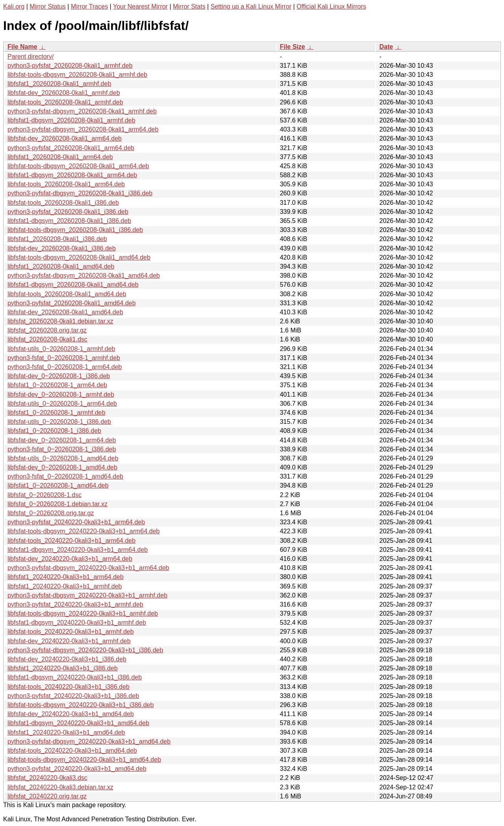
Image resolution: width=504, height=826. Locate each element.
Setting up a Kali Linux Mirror (251, 6)
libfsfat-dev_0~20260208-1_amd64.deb (62, 467)
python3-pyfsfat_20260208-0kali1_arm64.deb (71, 148)
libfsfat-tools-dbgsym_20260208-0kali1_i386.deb (75, 230)
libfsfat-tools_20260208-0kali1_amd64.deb (67, 294)
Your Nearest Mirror (140, 6)
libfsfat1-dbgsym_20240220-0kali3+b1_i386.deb (75, 677)
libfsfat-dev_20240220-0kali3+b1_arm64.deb (70, 559)
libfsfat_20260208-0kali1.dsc (47, 339)
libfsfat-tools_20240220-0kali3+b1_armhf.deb (71, 632)
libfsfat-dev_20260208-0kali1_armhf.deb (64, 93)
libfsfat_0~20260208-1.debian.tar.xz (57, 504)
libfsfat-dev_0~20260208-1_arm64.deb (62, 440)
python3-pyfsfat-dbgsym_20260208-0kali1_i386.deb (80, 193)
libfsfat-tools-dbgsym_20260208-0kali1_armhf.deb (77, 75)
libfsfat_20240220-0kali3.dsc (47, 778)
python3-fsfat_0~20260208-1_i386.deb (62, 449)
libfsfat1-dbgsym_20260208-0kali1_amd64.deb (73, 285)
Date (386, 47)
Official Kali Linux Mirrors (331, 6)
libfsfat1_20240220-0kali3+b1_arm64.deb (66, 577)
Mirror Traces (89, 6)
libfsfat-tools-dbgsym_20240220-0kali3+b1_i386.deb (81, 705)
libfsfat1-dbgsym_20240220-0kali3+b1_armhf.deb (77, 623)
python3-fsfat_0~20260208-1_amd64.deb (65, 476)
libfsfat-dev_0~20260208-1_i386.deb (59, 376)
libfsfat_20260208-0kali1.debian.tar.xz (60, 321)
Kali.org (14, 6)
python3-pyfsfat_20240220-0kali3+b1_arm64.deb (76, 522)
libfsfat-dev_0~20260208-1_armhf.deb (61, 394)
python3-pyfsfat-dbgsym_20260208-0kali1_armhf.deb (82, 111)
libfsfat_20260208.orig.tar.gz (47, 330)
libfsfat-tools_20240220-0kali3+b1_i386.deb (69, 687)
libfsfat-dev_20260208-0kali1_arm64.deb (65, 138)
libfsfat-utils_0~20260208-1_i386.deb (59, 422)
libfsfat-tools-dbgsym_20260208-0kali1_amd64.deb (79, 257)
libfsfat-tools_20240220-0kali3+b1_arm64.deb (71, 541)
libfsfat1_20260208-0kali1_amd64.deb (61, 266)
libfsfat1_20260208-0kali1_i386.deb (57, 239)
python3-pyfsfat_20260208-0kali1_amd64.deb (72, 303)
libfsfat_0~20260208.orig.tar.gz (51, 513)
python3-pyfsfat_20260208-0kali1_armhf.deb (70, 66)
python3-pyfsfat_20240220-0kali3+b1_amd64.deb (77, 769)
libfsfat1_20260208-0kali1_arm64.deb (60, 157)
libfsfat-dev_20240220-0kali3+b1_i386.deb (67, 659)
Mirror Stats (189, 6)
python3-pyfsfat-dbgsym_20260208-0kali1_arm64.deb (83, 129)
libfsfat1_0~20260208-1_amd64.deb (58, 485)
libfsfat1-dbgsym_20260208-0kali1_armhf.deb (71, 120)
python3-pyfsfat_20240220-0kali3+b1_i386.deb (73, 696)
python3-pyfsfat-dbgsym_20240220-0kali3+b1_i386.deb (85, 650)
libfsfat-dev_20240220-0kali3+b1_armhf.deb (69, 641)
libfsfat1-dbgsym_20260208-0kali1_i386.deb (69, 221)
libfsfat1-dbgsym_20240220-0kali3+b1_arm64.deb (78, 550)
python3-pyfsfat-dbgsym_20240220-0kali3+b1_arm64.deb (88, 568)
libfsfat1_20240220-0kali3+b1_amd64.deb (66, 732)
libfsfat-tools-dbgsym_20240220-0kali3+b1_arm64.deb (83, 531)
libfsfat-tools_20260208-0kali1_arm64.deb (66, 184)
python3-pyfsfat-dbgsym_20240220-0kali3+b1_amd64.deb (89, 742)
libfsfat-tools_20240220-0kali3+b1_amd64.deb (72, 751)
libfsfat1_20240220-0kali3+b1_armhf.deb (65, 586)
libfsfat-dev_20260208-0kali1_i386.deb (62, 248)
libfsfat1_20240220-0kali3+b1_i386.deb (63, 668)
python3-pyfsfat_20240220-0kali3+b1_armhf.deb (75, 604)
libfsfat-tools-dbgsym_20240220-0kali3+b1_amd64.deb (84, 760)
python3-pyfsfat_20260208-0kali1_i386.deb (68, 212)
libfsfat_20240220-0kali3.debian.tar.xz (60, 787)
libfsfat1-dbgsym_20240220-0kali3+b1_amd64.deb (78, 723)
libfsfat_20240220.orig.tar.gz (47, 796)
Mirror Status (48, 6)
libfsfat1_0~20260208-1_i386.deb (54, 431)
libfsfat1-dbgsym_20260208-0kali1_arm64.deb (72, 175)
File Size (293, 47)
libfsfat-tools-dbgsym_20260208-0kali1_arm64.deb (78, 166)
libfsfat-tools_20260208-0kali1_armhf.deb (65, 102)
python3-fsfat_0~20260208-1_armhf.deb (64, 358)
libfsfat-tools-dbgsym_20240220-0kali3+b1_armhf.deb (83, 613)
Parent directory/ (31, 57)
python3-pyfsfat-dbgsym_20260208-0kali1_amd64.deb (84, 276)
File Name (22, 47)
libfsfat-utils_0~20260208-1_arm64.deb (62, 404)
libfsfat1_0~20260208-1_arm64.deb (57, 385)
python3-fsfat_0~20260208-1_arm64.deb (65, 367)
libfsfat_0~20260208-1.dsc (44, 495)
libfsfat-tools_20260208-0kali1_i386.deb (63, 203)
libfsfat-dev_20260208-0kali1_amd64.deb (65, 312)
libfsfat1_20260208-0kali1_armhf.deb (59, 84)
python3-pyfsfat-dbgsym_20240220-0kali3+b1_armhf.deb (87, 595)
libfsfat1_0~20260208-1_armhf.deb (57, 413)
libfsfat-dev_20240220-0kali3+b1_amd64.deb (71, 714)
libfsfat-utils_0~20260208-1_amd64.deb (63, 458)
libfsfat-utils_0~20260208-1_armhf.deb (61, 349)
